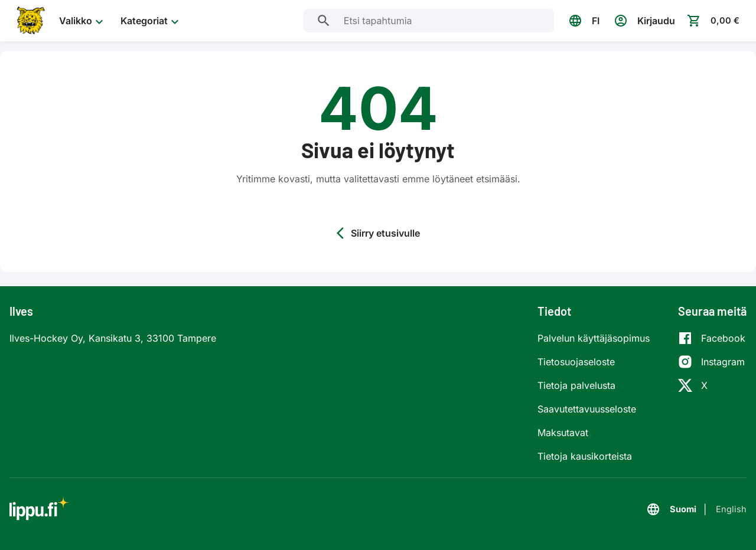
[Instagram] (712, 362)
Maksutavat (563, 433)
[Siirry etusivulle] (30, 21)
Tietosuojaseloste (576, 362)
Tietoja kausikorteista (585, 456)
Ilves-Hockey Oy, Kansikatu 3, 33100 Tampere (113, 338)
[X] (712, 385)
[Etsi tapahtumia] (321, 21)
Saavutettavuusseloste (587, 409)
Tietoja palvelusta (576, 385)
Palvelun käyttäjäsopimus (594, 338)
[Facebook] (712, 338)
